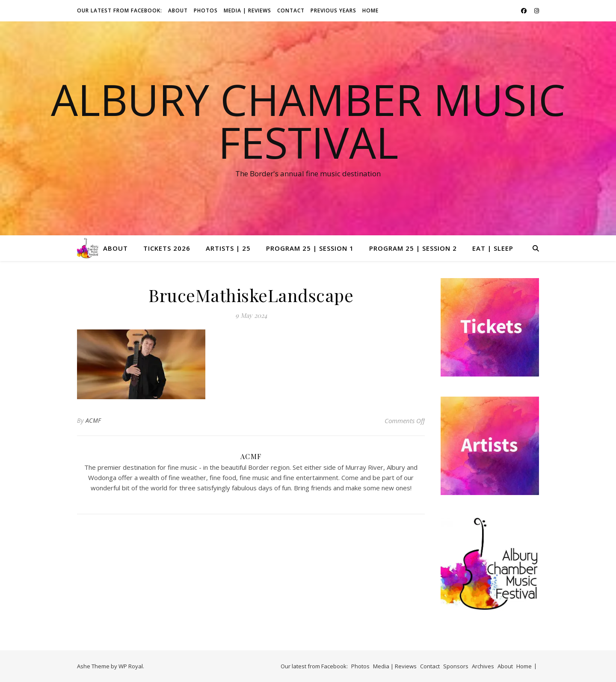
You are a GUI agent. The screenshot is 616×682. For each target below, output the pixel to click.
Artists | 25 (228, 248)
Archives (483, 666)
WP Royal (131, 666)
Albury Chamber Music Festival (308, 121)
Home (370, 10)
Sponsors (456, 666)
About (178, 10)
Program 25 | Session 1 (310, 248)
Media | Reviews (247, 10)
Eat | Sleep (493, 248)
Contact (291, 10)
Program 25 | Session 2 (413, 248)
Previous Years (333, 10)
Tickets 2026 (167, 248)
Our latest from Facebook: (120, 10)
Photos (206, 10)
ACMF (93, 420)
